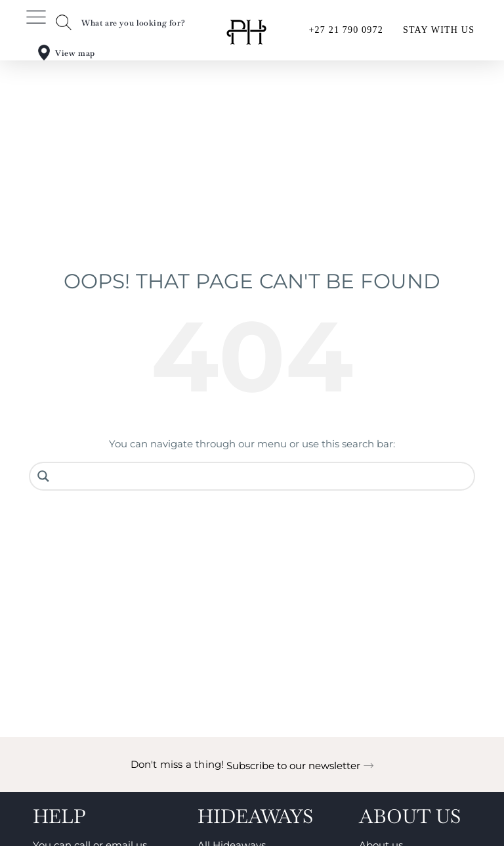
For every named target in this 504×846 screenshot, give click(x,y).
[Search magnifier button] (43, 476)
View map (75, 53)
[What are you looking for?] (64, 22)
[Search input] (262, 476)
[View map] (44, 53)
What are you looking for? (133, 23)
